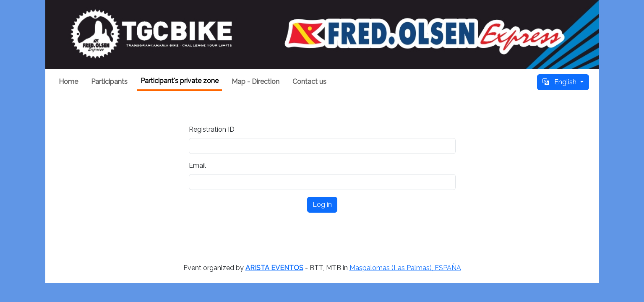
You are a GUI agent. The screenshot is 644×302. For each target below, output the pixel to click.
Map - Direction (256, 82)
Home (68, 82)
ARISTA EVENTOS (274, 268)
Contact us (309, 82)
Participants (109, 82)
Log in (322, 204)
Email (197, 165)
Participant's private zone (180, 81)
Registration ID (212, 129)
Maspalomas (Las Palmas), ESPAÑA (405, 268)
